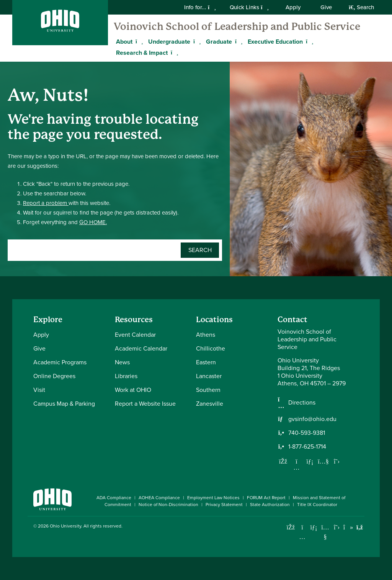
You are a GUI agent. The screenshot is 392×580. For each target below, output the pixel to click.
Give (326, 7)
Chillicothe (211, 348)
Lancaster (209, 376)
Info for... (200, 7)
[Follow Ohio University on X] (337, 527)
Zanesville (210, 404)
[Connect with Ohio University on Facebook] (291, 527)
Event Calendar (135, 335)
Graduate (219, 42)
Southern (208, 390)
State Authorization (270, 505)
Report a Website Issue (145, 404)
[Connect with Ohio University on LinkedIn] (314, 527)
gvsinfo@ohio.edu (312, 419)
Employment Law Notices (213, 498)
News (122, 362)
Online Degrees (54, 376)
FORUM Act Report (266, 498)
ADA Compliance (114, 498)
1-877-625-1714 (307, 447)
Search (361, 7)
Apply (293, 7)
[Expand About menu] (138, 41)
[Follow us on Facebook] (283, 461)
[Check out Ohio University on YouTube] (325, 532)
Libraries (126, 376)
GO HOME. (93, 222)
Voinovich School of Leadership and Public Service (237, 26)
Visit (39, 390)
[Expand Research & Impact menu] (173, 52)
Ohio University (65, 526)
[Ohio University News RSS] (360, 527)
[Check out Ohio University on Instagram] (302, 537)
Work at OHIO (133, 390)
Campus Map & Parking (64, 404)
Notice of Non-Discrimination (168, 505)
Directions (302, 403)
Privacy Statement (224, 505)
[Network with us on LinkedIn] (310, 461)
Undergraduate (169, 42)
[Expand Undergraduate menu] (196, 41)
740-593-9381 (307, 433)
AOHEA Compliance (159, 498)
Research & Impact (142, 53)
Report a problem (46, 203)
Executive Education (275, 42)
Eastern (206, 362)
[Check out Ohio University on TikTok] (348, 527)
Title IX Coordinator (317, 505)
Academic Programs (60, 362)
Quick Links (249, 7)
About (124, 42)
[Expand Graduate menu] (238, 41)
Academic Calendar (141, 348)
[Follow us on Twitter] (337, 461)
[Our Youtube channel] (323, 461)
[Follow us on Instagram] (297, 467)
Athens (206, 335)
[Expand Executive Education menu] (309, 41)
